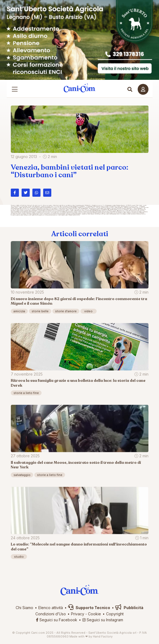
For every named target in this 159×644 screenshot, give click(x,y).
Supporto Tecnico (89, 608)
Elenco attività (51, 608)
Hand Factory (103, 636)
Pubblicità (129, 608)
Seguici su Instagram (103, 620)
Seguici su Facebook (57, 620)
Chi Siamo (24, 608)
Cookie (94, 614)
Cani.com (79, 88)
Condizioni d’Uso (51, 614)
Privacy (78, 614)
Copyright (115, 614)
